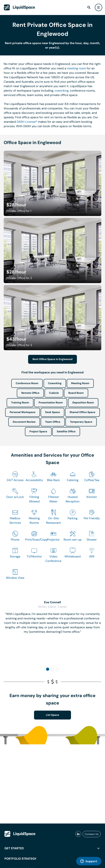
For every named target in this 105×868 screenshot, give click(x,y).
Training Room (20, 403)
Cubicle (54, 393)
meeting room (77, 68)
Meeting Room (80, 383)
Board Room (76, 393)
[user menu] (99, 7)
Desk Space (52, 412)
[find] (89, 7)
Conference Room (27, 383)
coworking (62, 91)
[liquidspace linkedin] (78, 834)
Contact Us (92, 834)
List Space (53, 715)
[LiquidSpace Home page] (20, 7)
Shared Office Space (82, 412)
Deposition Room (83, 403)
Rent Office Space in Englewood (52, 359)
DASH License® (27, 122)
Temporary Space (81, 422)
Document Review (24, 422)
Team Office (53, 422)
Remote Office (30, 393)
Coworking (55, 383)
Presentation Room (51, 403)
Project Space (38, 432)
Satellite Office (66, 432)
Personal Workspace (23, 412)
